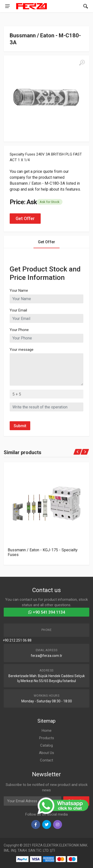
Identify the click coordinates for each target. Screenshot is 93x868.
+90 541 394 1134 (47, 612)
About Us (46, 753)
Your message (22, 350)
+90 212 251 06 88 (17, 640)
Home (47, 731)
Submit (20, 426)
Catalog (46, 745)
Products (47, 738)
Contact (46, 760)
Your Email (18, 310)
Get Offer (25, 218)
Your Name (19, 290)
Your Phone (19, 330)
